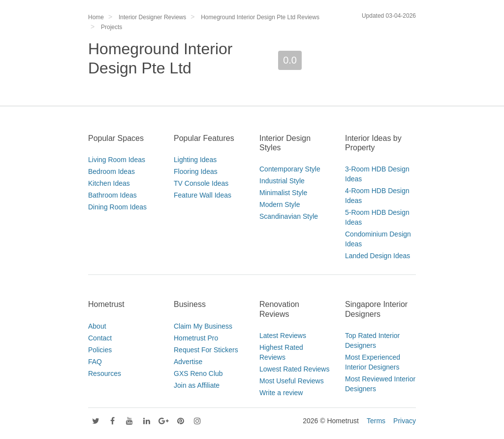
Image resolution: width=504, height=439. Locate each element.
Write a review (281, 393)
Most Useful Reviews (292, 381)
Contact (100, 338)
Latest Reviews (283, 336)
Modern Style (280, 204)
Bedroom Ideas (111, 171)
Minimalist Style (283, 193)
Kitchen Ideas (109, 183)
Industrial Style (282, 181)
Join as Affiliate (197, 385)
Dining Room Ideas (117, 207)
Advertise (188, 362)
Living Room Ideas (117, 160)
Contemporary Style (290, 169)
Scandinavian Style (289, 216)
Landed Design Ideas (378, 256)
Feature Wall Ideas (203, 195)
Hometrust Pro (196, 338)
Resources (105, 373)
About (97, 326)
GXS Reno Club (198, 373)
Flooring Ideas (196, 171)
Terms (376, 421)
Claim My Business (203, 326)
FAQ (95, 362)
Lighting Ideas (195, 160)
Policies (100, 350)
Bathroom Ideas (112, 195)
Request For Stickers (206, 350)
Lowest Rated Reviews (294, 369)
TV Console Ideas (201, 183)
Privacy (405, 421)
